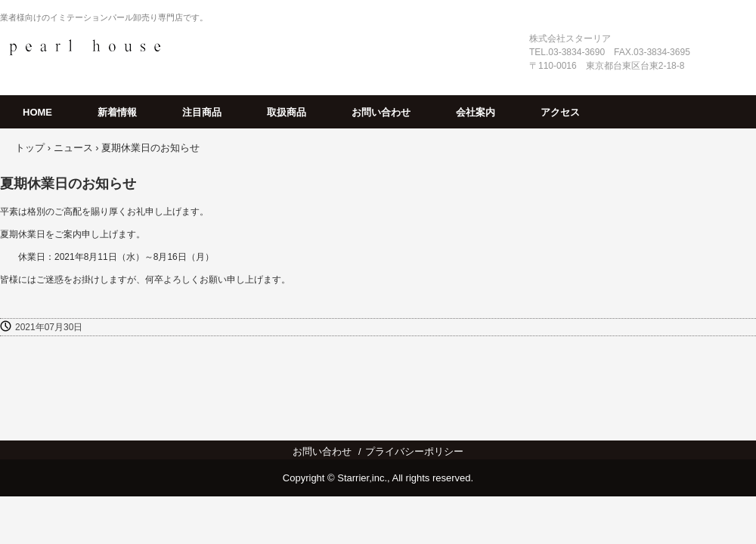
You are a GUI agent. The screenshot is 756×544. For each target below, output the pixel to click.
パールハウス (85, 47)
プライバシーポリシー (414, 451)
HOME (37, 112)
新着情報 (117, 112)
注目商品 (202, 112)
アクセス (560, 112)
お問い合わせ (381, 112)
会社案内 (476, 112)
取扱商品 (287, 112)
